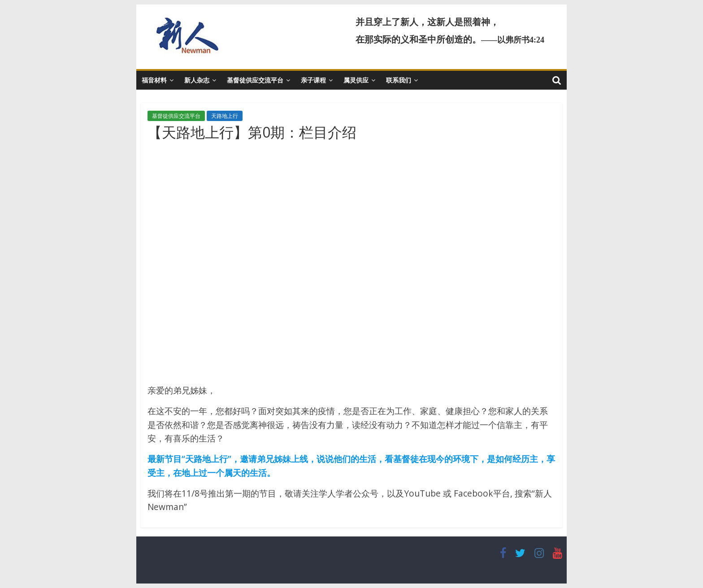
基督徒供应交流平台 (255, 80)
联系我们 (399, 80)
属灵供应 (356, 80)
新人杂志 (197, 80)
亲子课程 (313, 80)
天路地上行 (225, 116)
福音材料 (154, 80)
